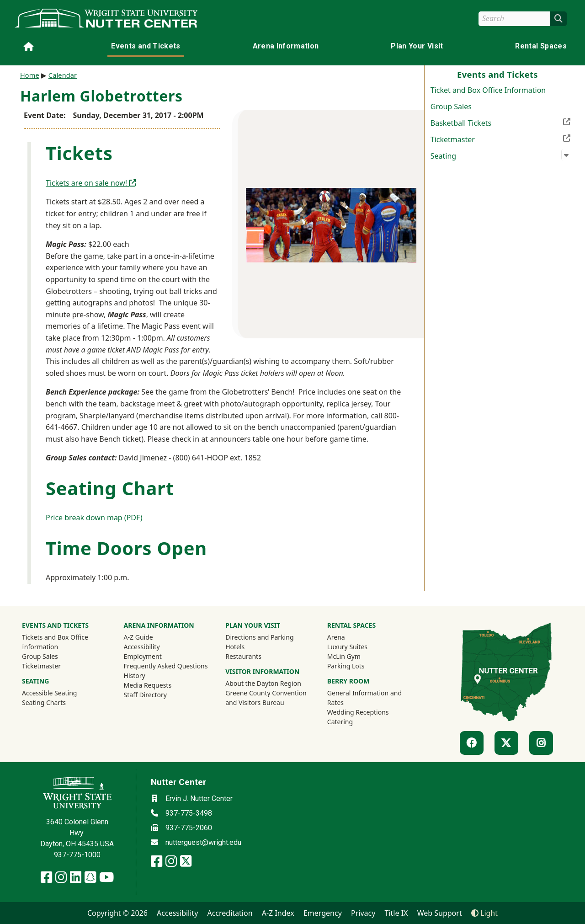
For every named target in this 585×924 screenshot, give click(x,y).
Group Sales (451, 107)
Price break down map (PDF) (94, 518)
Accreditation (230, 913)
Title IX (396, 913)
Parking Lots (346, 666)
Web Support (440, 913)
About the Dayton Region (263, 683)
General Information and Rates (364, 698)
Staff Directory (145, 695)
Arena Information (286, 46)
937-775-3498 (189, 813)
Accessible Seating (49, 693)
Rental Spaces (541, 46)
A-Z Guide (138, 637)
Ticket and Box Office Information (488, 90)
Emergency (323, 913)
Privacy (363, 913)
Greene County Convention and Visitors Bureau (267, 698)
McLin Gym (344, 656)
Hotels (235, 647)
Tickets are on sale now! (91, 183)
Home (30, 75)
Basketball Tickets (500, 122)
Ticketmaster (500, 139)
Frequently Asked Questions (166, 666)
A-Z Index (278, 913)
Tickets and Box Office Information (55, 642)
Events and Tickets (146, 46)
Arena (336, 637)
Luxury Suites (347, 647)
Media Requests (148, 685)
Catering (340, 722)
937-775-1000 (77, 855)
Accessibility (142, 647)
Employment (143, 656)
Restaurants (243, 656)
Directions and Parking (259, 637)
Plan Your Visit (417, 46)
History (135, 676)
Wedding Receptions (358, 712)
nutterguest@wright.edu (203, 842)
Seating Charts (44, 702)
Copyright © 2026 (117, 913)
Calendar (63, 75)
